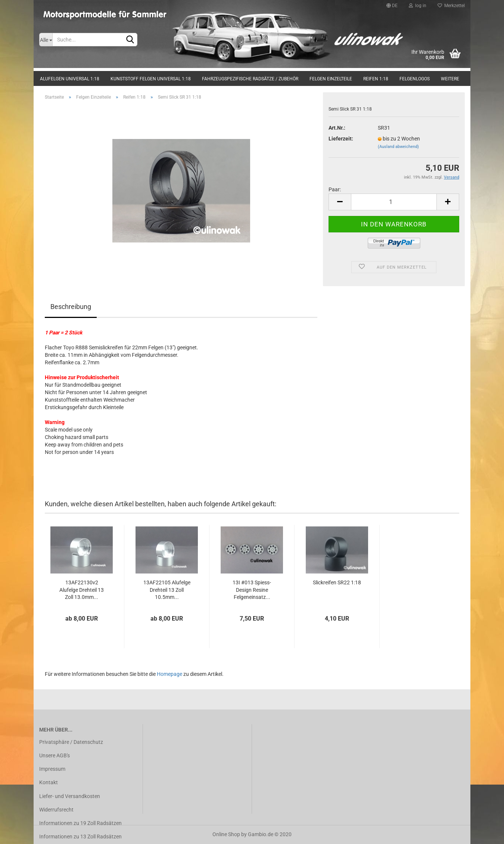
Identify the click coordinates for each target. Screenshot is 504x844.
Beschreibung (71, 307)
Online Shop (226, 834)
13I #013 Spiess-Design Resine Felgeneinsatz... (252, 590)
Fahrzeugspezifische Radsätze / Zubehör (250, 79)
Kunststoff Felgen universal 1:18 (151, 79)
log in (418, 6)
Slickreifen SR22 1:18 (337, 582)
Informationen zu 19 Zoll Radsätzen (80, 823)
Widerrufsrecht (56, 810)
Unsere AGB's (55, 755)
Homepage (169, 674)
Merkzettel (451, 6)
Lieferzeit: (341, 139)
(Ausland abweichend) (398, 147)
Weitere (450, 79)
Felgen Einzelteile (331, 79)
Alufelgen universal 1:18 (70, 79)
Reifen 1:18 (376, 79)
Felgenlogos (415, 79)
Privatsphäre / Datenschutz (71, 742)
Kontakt (49, 782)
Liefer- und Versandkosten (70, 796)
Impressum (52, 769)
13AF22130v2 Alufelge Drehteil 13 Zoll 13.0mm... (82, 590)
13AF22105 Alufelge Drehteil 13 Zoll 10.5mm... (167, 590)
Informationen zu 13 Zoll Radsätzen (80, 837)
